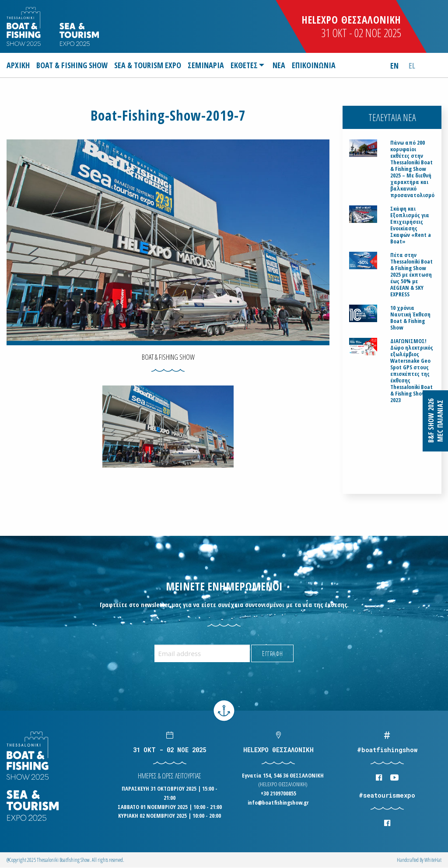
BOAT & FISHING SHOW (72, 65)
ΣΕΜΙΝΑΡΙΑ (206, 65)
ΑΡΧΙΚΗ (18, 65)
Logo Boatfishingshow (24, 26)
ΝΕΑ (279, 65)
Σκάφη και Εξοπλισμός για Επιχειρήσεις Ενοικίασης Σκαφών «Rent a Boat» (411, 225)
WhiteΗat (433, 860)
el (412, 66)
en (394, 66)
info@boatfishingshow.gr (278, 802)
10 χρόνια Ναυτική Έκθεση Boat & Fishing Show (410, 318)
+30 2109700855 (278, 793)
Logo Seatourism (79, 34)
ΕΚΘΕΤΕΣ (244, 65)
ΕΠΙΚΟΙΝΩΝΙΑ (314, 65)
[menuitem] (19, 65)
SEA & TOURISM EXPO (148, 65)
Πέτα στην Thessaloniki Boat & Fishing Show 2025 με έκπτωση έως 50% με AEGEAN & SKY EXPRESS (411, 275)
